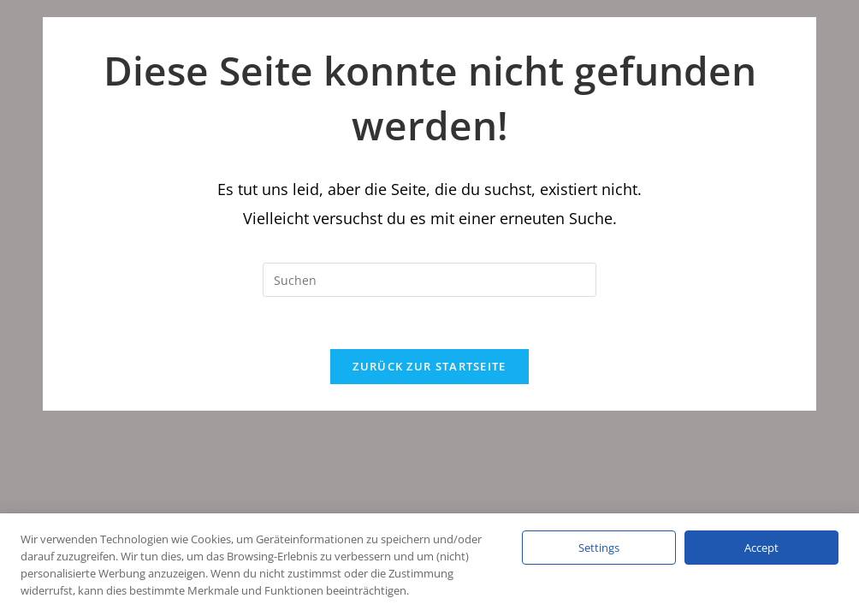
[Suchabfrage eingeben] (429, 280)
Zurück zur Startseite (429, 366)
